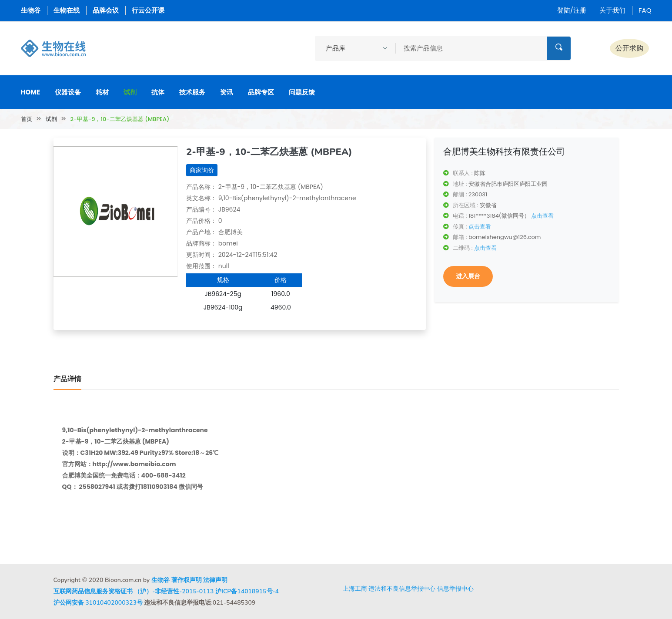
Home (31, 92)
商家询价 (202, 170)
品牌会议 (106, 10)
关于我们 (612, 10)
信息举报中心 (455, 589)
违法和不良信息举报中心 (402, 589)
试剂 (130, 92)
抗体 (158, 92)
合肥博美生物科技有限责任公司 (504, 151)
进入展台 (468, 276)
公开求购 (629, 48)
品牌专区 (261, 92)
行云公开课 (148, 10)
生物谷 (31, 10)
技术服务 (192, 92)
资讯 (227, 92)
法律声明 (215, 580)
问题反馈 (302, 92)
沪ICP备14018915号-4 (247, 591)
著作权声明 (187, 580)
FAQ (645, 10)
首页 (27, 119)
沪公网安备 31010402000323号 (98, 603)
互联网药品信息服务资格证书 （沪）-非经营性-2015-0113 (134, 591)
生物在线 (67, 10)
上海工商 (355, 589)
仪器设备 (68, 92)
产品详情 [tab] (67, 379)
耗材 (102, 92)
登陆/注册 (572, 10)
